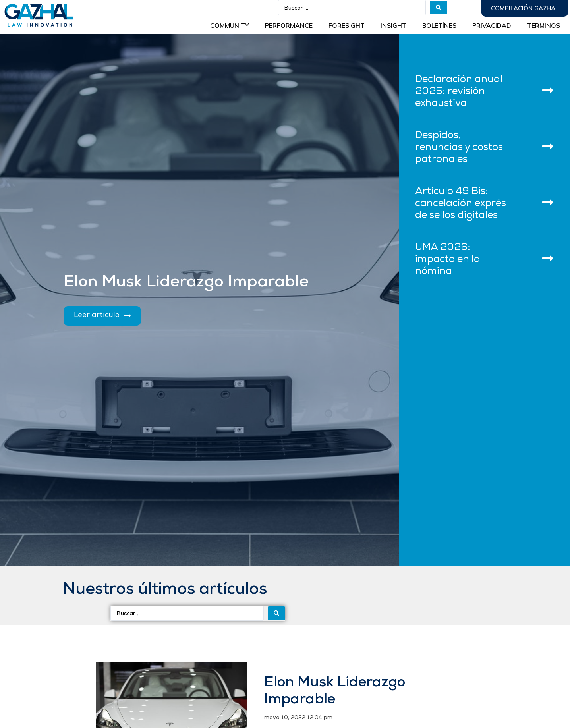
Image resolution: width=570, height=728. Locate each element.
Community (230, 25)
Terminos (544, 25)
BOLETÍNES (439, 25)
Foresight (347, 25)
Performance (289, 25)
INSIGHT (393, 25)
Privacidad (492, 25)
